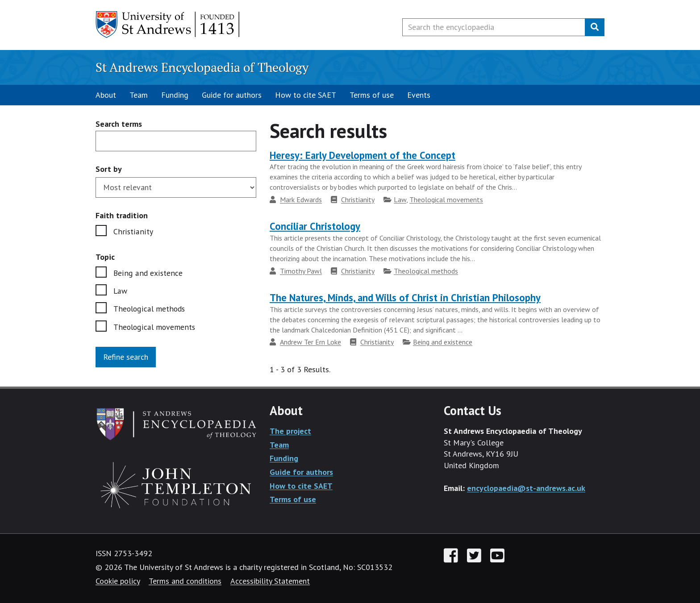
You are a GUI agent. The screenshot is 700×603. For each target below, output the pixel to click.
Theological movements (155, 327)
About (106, 95)
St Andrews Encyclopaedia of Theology (202, 67)
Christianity (132, 231)
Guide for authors (232, 95)
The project (290, 431)
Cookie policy (118, 581)
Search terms (119, 124)
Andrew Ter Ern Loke (310, 342)
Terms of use (372, 95)
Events (419, 95)
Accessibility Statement (270, 581)
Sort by (109, 169)
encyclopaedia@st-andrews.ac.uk (526, 488)
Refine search (126, 358)
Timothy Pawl (301, 271)
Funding (175, 95)
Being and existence (148, 273)
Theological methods (150, 309)
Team (139, 95)
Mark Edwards (301, 200)
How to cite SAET (306, 95)
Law (121, 291)
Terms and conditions (185, 581)
